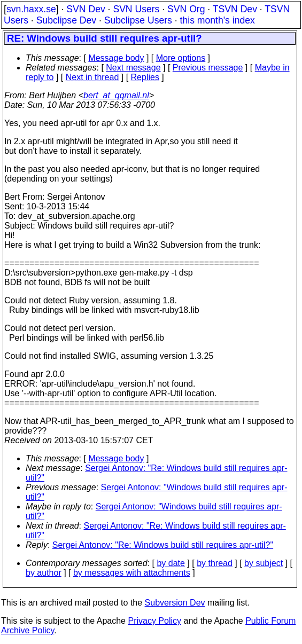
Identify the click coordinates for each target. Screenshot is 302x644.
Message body (116, 58)
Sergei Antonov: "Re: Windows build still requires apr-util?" (163, 545)
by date (171, 563)
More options (181, 58)
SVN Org (186, 9)
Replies (145, 77)
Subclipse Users (138, 20)
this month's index (218, 20)
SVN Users (136, 9)
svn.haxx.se (31, 9)
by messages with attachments (132, 573)
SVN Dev (86, 9)
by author (44, 573)
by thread (215, 563)
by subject (264, 563)
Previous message (208, 68)
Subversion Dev (175, 603)
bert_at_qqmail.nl (116, 95)
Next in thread (92, 77)
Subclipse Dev (66, 20)
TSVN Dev (235, 9)
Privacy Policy (154, 621)
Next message (133, 68)
